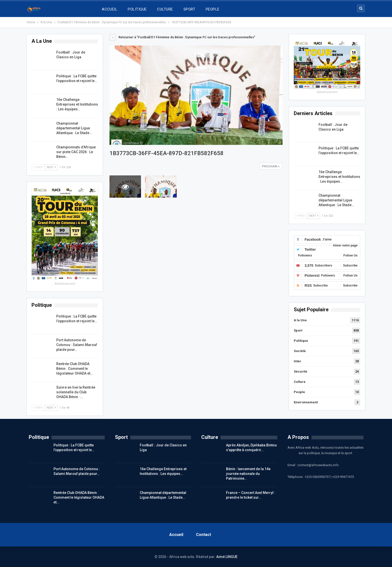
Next (314, 216)
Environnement (306, 402)
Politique (301, 341)
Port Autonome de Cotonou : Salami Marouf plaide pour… (77, 345)
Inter (297, 361)
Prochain (271, 166)
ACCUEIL (109, 9)
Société (300, 351)
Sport (298, 330)
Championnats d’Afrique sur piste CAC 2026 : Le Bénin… (76, 152)
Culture (300, 382)
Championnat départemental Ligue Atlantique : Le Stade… (336, 200)
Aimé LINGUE (227, 557)
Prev (300, 216)
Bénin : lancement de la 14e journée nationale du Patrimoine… (248, 474)
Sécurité (300, 371)
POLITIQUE (137, 9)
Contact (203, 535)
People (299, 392)
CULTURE (165, 9)
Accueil (176, 535)
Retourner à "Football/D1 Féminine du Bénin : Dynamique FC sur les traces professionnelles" (182, 37)
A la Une (300, 320)
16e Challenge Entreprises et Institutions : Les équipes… (339, 177)
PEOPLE (213, 9)
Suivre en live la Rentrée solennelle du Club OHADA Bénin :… (76, 392)
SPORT (189, 9)
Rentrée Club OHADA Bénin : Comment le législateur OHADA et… (74, 369)
